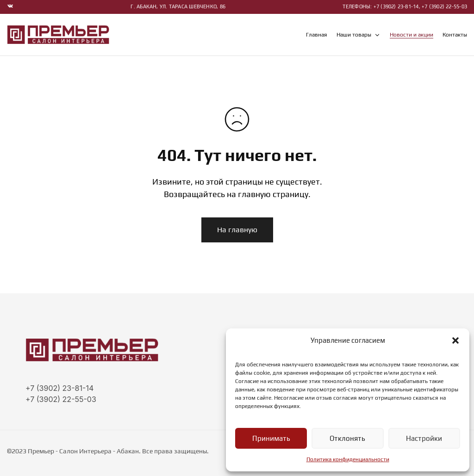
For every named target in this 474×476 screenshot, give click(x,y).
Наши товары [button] (359, 35)
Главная (317, 35)
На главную (237, 230)
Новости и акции (412, 35)
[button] (455, 340)
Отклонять (347, 438)
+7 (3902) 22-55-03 (61, 399)
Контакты (455, 35)
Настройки (424, 438)
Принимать (271, 438)
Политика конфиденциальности (348, 459)
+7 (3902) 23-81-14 (59, 388)
